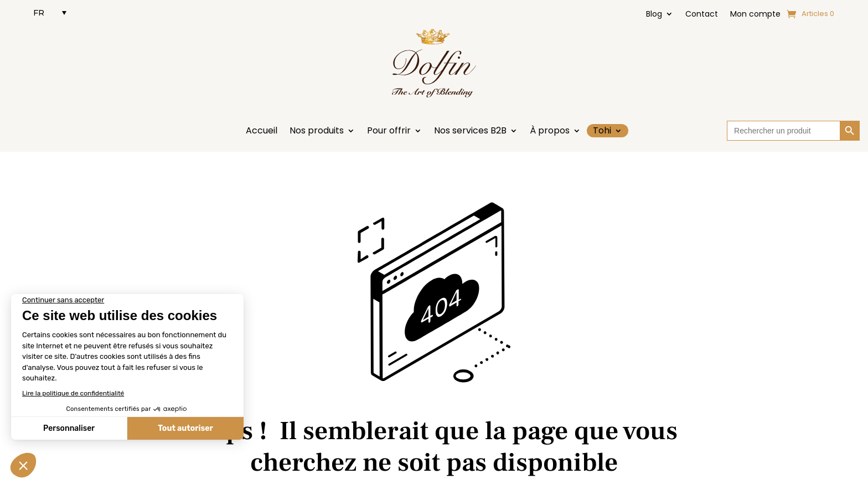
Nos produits (317, 132)
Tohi (602, 131)
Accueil (262, 132)
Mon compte (755, 15)
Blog (654, 15)
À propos (550, 132)
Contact (702, 15)
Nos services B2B (470, 132)
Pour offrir (389, 132)
